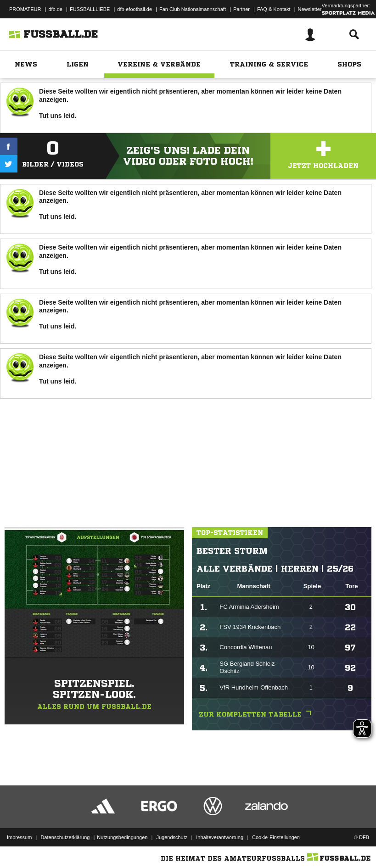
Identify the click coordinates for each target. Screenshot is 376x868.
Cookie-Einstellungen (276, 837)
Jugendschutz (172, 837)
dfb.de (55, 9)
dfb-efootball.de (135, 9)
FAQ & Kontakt (274, 9)
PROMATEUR (25, 9)
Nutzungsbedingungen (122, 837)
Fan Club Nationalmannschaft (193, 9)
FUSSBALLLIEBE (90, 9)
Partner (241, 9)
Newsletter (310, 9)
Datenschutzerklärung (65, 837)
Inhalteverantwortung (220, 837)
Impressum (19, 837)
